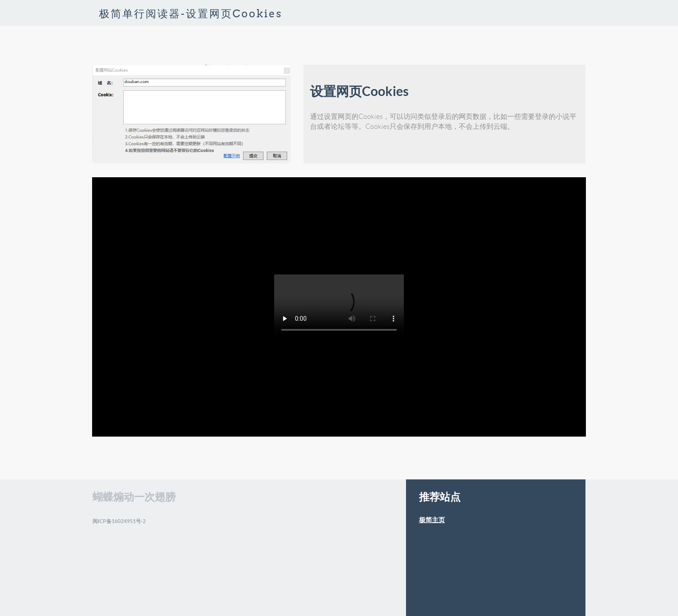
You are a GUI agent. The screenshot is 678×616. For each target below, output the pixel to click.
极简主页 (432, 520)
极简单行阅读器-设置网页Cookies (191, 14)
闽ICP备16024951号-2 (119, 521)
